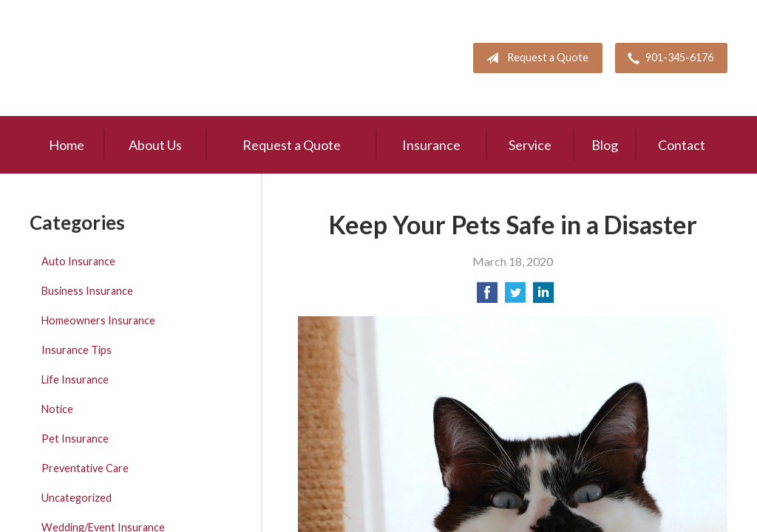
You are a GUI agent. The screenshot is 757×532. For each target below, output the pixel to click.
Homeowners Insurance (98, 320)
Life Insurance (75, 379)
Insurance (431, 145)
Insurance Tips (77, 350)
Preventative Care (85, 468)
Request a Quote (534, 58)
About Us (155, 145)
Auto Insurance (78, 261)
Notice (57, 409)
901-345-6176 (668, 58)
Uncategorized (77, 498)
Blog (605, 145)
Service (530, 145)
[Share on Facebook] (487, 297)
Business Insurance (87, 291)
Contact (682, 145)
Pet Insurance (75, 439)
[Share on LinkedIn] (543, 297)
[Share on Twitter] (515, 297)
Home (67, 145)
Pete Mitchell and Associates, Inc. (116, 58)
